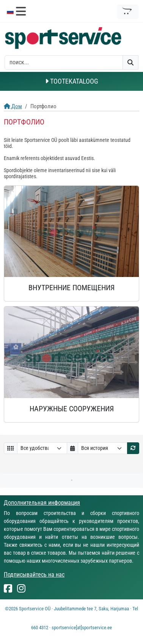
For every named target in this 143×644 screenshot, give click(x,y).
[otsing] (64, 62)
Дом (13, 106)
